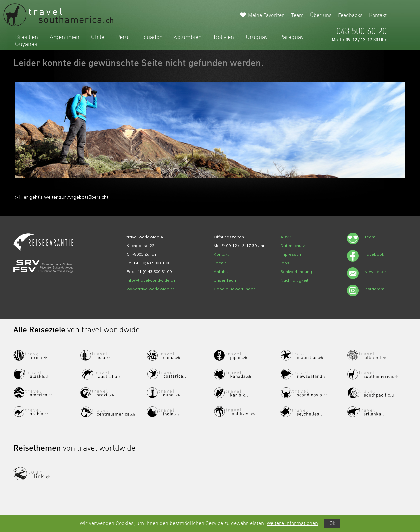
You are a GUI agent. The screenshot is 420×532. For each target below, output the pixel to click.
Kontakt (378, 16)
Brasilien (27, 37)
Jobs (285, 263)
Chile (98, 37)
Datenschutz (293, 245)
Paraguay (291, 37)
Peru (122, 37)
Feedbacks (350, 16)
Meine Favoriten (266, 16)
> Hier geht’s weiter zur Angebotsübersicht (62, 197)
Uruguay (257, 37)
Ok (332, 524)
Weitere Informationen (292, 524)
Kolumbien (188, 37)
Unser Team (225, 280)
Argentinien (65, 37)
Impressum (291, 254)
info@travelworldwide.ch (151, 280)
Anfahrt (221, 272)
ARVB (286, 237)
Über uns (321, 16)
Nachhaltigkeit (294, 280)
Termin (220, 263)
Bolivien (224, 37)
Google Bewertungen (235, 289)
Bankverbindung (296, 272)
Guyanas (26, 44)
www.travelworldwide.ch (151, 289)
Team (297, 16)
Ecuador (151, 37)
